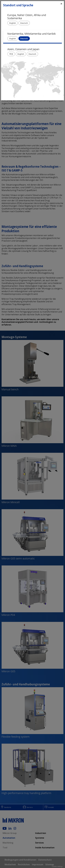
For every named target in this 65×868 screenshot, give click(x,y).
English (13, 23)
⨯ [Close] (61, 4)
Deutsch (24, 23)
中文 (11, 54)
